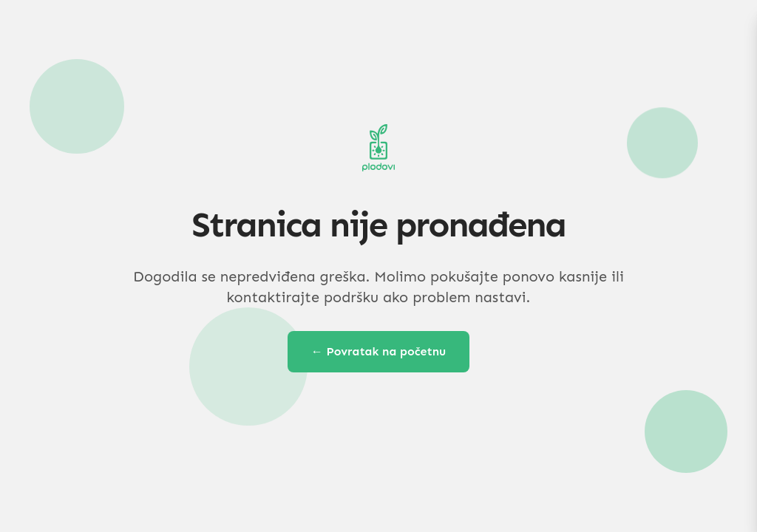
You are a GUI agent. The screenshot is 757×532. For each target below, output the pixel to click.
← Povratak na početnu (379, 351)
